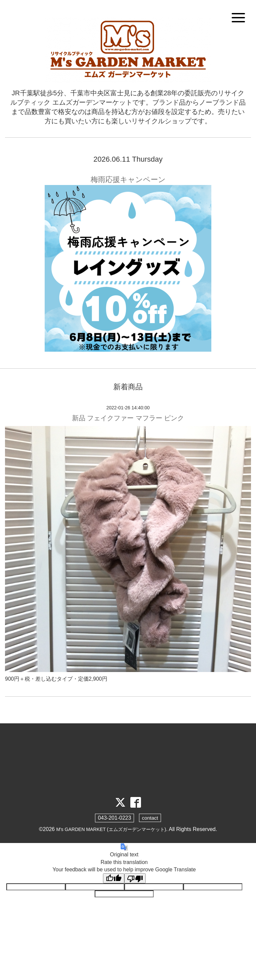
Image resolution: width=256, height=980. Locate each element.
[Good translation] (114, 879)
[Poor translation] (135, 879)
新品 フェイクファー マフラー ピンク (128, 418)
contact (150, 818)
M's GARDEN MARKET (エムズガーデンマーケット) (111, 829)
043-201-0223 (114, 818)
